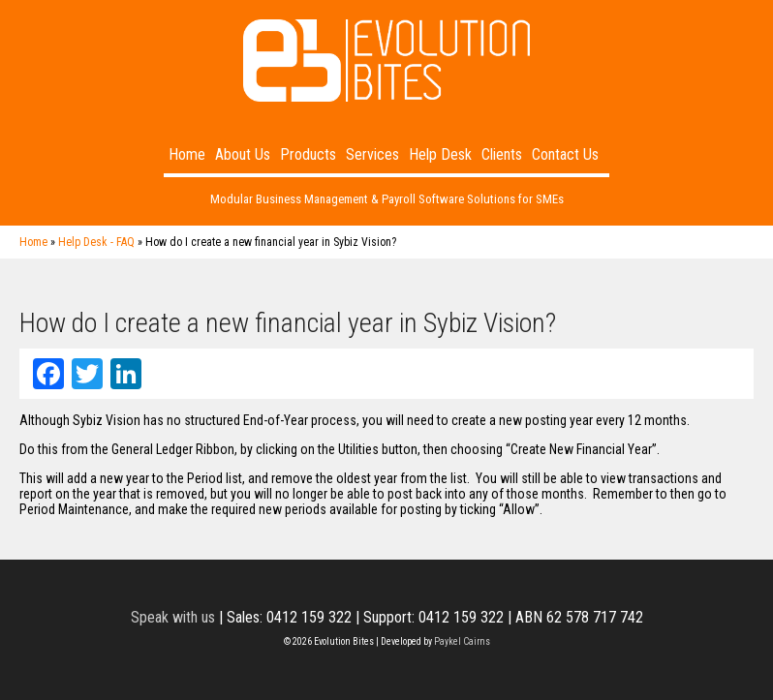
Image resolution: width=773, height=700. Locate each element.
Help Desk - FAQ (96, 242)
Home (187, 154)
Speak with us (173, 617)
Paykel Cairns (462, 641)
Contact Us (565, 154)
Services (372, 154)
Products (308, 154)
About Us (243, 154)
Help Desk (440, 154)
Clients (502, 154)
